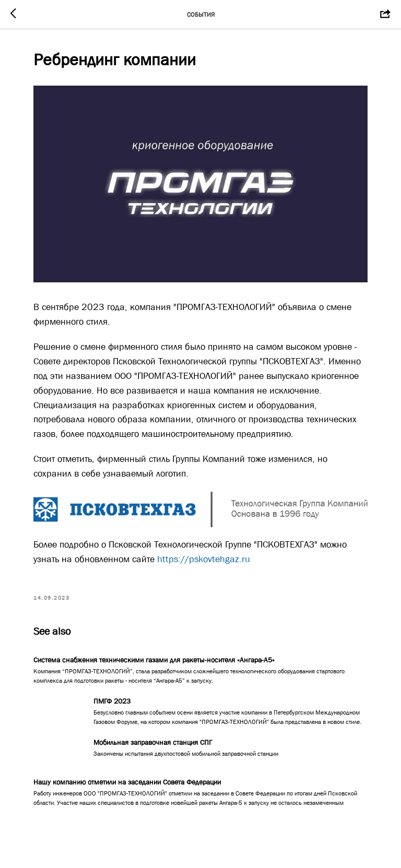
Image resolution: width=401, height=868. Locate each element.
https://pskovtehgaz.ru (204, 559)
